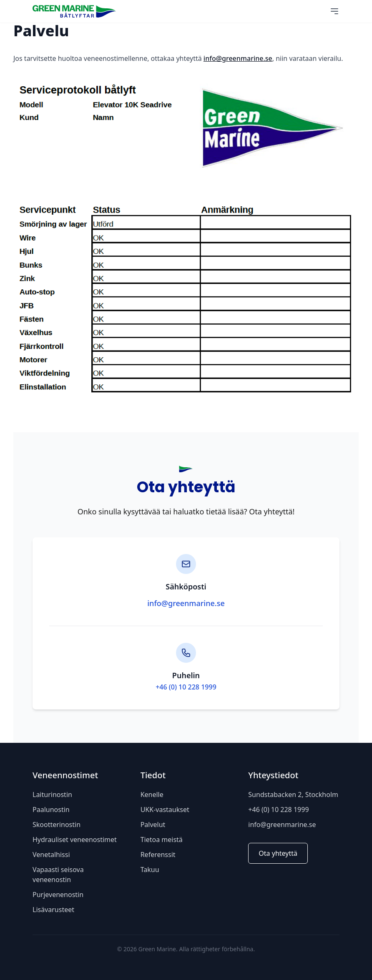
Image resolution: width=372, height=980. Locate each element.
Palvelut (153, 825)
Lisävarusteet (53, 910)
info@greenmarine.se (238, 58)
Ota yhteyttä (278, 853)
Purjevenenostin (58, 895)
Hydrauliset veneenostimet (75, 840)
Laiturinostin (52, 795)
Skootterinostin (57, 825)
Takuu (150, 870)
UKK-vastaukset (165, 810)
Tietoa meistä (162, 840)
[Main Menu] (334, 11)
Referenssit (158, 855)
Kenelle (152, 795)
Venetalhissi (51, 855)
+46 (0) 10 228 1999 (186, 687)
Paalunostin (51, 810)
